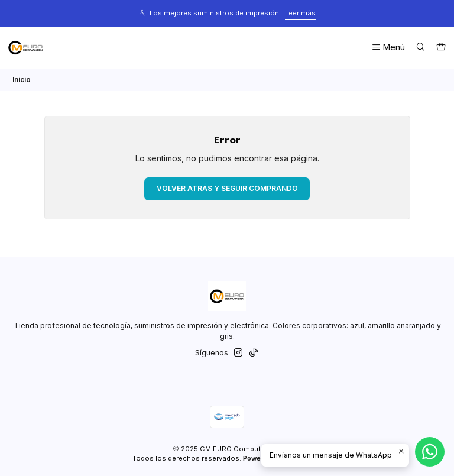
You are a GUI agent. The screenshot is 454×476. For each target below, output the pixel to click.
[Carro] (441, 48)
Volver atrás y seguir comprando (227, 188)
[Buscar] (420, 48)
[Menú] (388, 48)
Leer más (300, 13)
